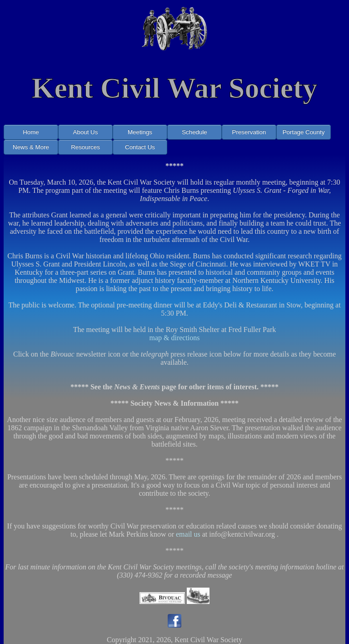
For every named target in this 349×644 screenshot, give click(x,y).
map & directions (174, 338)
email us (188, 534)
